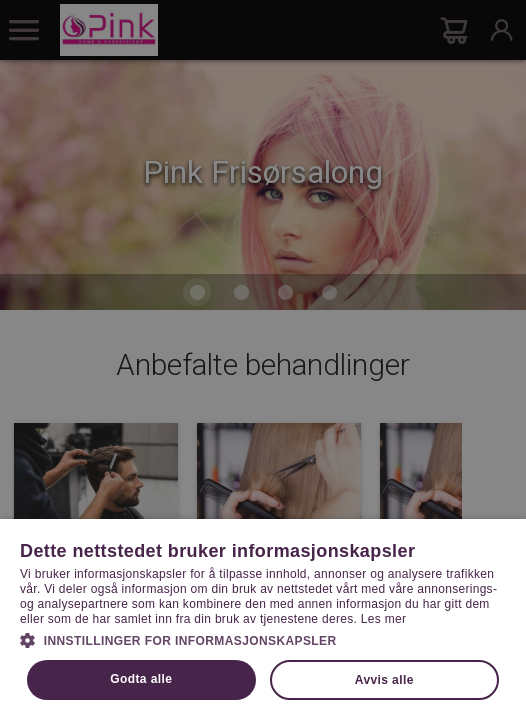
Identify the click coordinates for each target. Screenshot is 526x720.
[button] (263, 639)
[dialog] (263, 360)
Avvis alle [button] (384, 680)
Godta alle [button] (141, 679)
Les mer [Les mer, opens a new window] (383, 619)
